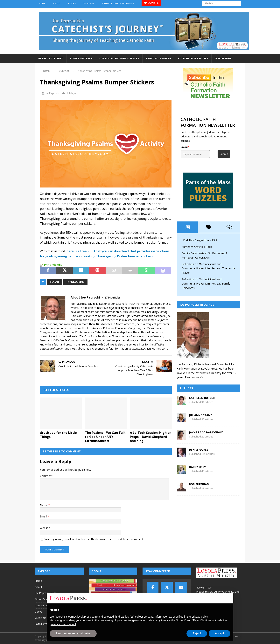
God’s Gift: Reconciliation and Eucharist (141, 316)
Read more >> (194, 377)
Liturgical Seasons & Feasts (119, 58)
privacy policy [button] (200, 617)
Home (42, 3)
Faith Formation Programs (118, 3)
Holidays (71, 93)
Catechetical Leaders (193, 58)
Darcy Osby (197, 467)
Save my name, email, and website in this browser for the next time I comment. (94, 539)
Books (72, 3)
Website (45, 528)
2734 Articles (112, 297)
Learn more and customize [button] (73, 633)
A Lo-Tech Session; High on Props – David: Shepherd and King (151, 437)
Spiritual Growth (159, 58)
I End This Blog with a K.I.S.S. (200, 240)
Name (44, 505)
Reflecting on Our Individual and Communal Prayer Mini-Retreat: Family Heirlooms (206, 284)
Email (44, 516)
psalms (55, 282)
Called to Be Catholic (66, 340)
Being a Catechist (51, 58)
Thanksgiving (75, 282)
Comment (46, 476)
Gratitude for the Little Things (58, 435)
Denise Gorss (199, 450)
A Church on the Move (122, 336)
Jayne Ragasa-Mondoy (206, 432)
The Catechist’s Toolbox (93, 336)
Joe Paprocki (52, 93)
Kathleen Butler (202, 398)
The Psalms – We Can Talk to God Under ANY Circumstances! (105, 437)
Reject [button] (197, 633)
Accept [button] (219, 633)
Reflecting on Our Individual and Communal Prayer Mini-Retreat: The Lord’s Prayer (208, 268)
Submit (224, 154)
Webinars (89, 3)
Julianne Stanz (201, 415)
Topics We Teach (81, 58)
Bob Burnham (199, 484)
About (57, 3)
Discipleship (223, 58)
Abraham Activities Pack (197, 247)
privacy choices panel (63, 624)
